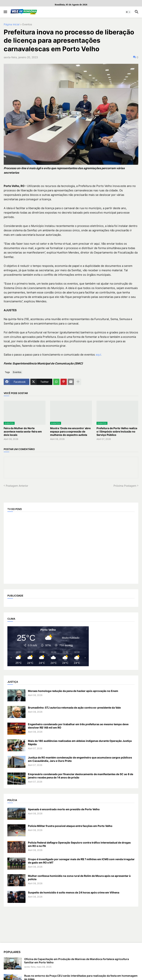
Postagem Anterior (17, 486)
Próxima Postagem (125, 486)
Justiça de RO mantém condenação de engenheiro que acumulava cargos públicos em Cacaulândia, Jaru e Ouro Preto (80, 759)
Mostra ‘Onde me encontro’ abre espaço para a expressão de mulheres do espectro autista (70, 431)
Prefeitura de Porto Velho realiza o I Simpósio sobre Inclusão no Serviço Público (117, 431)
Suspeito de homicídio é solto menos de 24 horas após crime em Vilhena (74, 892)
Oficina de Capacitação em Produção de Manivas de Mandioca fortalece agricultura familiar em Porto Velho (77, 961)
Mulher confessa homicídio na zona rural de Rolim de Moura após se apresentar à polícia (79, 877)
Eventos (27, 24)
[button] (5, 12)
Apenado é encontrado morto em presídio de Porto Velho (64, 809)
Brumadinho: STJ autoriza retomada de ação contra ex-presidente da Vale (74, 708)
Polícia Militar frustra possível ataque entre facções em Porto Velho (70, 826)
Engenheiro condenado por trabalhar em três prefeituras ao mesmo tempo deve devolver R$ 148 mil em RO (78, 726)
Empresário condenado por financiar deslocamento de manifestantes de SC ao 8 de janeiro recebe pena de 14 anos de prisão (81, 776)
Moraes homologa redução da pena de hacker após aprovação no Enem (73, 691)
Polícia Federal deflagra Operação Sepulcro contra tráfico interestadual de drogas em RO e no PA (79, 844)
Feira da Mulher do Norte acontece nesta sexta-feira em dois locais (23, 431)
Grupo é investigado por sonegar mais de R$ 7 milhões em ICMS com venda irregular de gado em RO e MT (81, 861)
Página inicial (12, 24)
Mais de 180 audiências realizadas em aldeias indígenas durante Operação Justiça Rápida (80, 742)
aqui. (99, 355)
